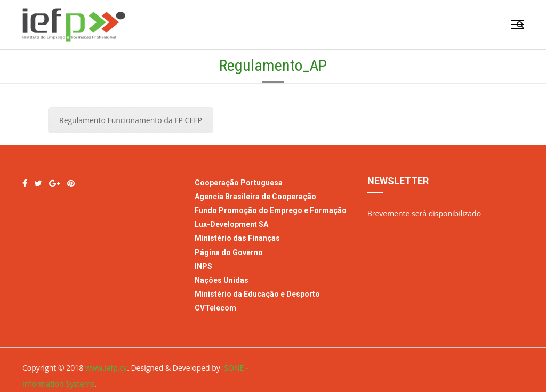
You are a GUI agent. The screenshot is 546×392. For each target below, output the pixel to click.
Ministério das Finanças (237, 238)
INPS (203, 266)
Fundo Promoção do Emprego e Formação (271, 210)
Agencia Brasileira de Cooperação (255, 197)
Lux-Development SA (231, 224)
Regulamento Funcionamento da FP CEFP (131, 120)
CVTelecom (215, 308)
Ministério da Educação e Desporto (257, 294)
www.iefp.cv (106, 368)
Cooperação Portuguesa (239, 183)
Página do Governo (230, 252)
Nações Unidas (222, 280)
